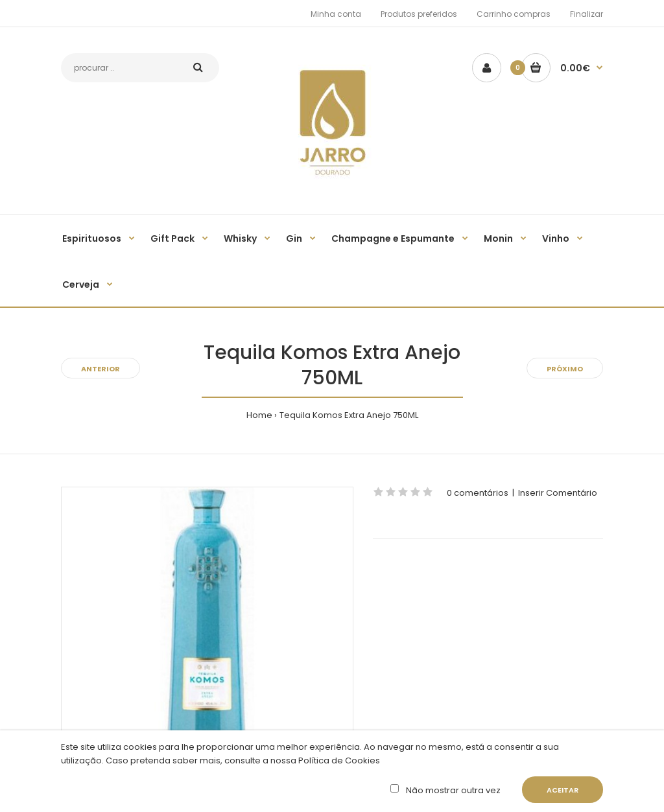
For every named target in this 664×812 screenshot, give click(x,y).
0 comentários (478, 493)
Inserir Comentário (558, 493)
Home (259, 415)
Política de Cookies (338, 760)
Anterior (101, 369)
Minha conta (336, 14)
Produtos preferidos (419, 14)
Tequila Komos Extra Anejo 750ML (349, 415)
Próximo (565, 369)
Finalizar (587, 14)
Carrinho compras (514, 14)
